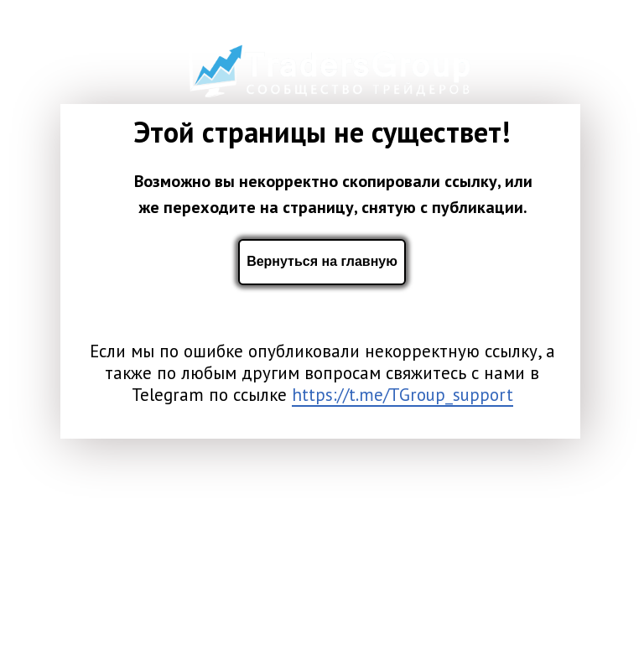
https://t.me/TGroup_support (402, 395)
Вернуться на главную (322, 261)
